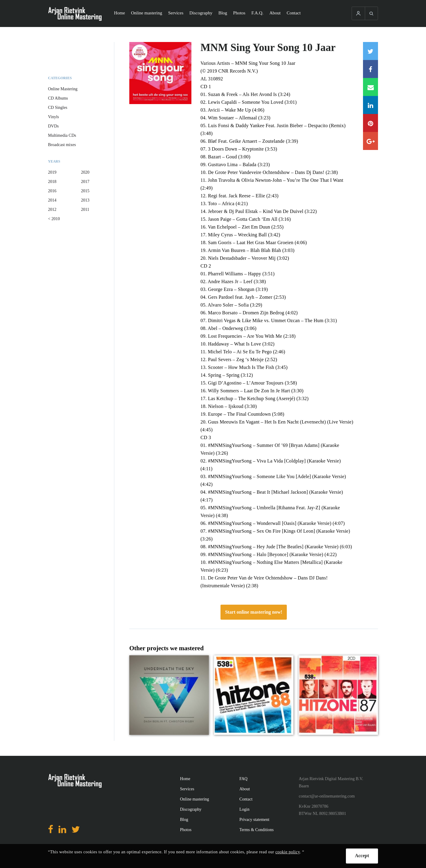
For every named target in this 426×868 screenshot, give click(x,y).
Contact (294, 13)
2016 (52, 191)
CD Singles (58, 108)
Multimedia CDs (62, 135)
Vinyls (54, 117)
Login (244, 809)
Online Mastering (63, 89)
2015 (85, 191)
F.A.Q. (257, 13)
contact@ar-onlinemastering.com (327, 796)
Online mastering (147, 13)
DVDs (53, 126)
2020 (85, 172)
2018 (52, 182)
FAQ (243, 779)
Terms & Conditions (256, 830)
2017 (85, 182)
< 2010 (54, 219)
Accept (362, 856)
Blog (223, 13)
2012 (52, 210)
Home (120, 13)
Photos (239, 13)
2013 (85, 200)
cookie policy (288, 852)
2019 (52, 172)
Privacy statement (254, 820)
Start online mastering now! (254, 612)
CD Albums (58, 98)
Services (176, 13)
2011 (85, 210)
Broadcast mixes (62, 145)
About (275, 13)
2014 (52, 200)
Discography (201, 13)
